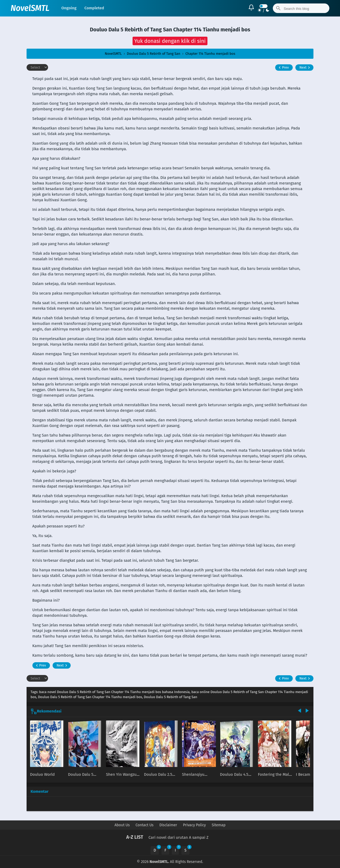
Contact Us (144, 825)
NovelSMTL (30, 8)
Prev (283, 68)
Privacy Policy (194, 825)
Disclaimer (168, 825)
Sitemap (219, 825)
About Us (122, 825)
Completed (94, 8)
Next (305, 68)
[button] (170, 41)
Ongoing (69, 8)
